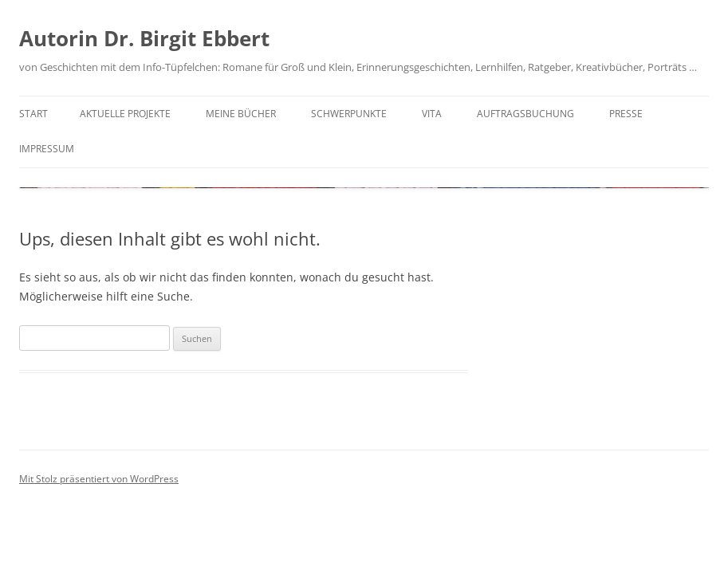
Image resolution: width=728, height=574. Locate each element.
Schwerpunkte (349, 114)
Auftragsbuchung (525, 114)
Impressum (47, 149)
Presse (626, 114)
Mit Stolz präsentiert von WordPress (99, 479)
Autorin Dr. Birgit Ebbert (144, 38)
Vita (432, 114)
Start (33, 114)
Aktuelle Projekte (125, 114)
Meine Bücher (241, 114)
